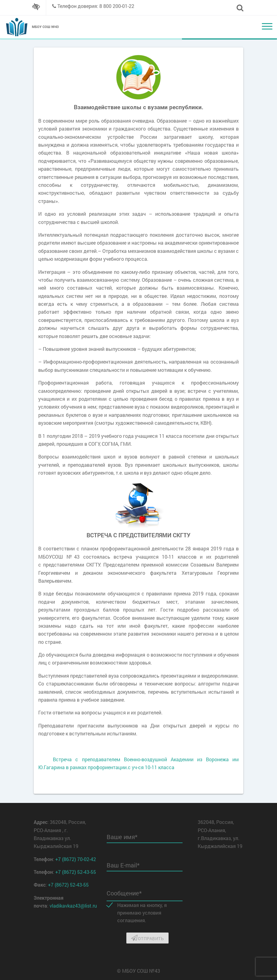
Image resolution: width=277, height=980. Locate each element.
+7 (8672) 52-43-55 (76, 872)
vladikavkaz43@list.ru (73, 906)
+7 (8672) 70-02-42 (76, 859)
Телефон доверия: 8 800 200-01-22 (96, 6)
